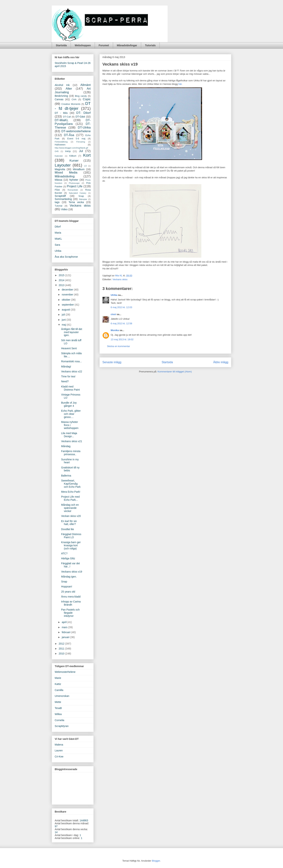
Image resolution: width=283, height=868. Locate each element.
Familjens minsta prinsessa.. (71, 453)
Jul (81, 151)
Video (64, 209)
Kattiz (58, 684)
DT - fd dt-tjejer (73, 106)
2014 (62, 280)
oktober (66, 300)
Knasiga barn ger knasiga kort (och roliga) (71, 545)
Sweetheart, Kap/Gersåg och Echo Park (71, 484)
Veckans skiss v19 (72, 572)
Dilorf (58, 227)
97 (56, 826)
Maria (58, 233)
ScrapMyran (62, 726)
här (180, 84)
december (68, 290)
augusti (66, 310)
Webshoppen (83, 45)
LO (85, 166)
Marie (58, 678)
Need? (65, 381)
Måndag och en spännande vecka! (70, 508)
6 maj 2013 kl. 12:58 (121, 323)
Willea (58, 714)
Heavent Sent (69, 348)
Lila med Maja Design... (69, 435)
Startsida (61, 45)
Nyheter (74, 180)
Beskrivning (61, 96)
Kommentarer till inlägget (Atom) (175, 372)
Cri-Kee (59, 757)
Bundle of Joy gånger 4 (69, 404)
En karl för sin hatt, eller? (69, 523)
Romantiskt (73, 190)
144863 (84, 820)
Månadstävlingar (127, 45)
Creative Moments (71, 104)
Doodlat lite (68, 529)
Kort (87, 155)
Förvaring (81, 142)
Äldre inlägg (221, 362)
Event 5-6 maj (76, 139)
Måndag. (66, 446)
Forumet (104, 45)
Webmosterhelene (65, 672)
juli (64, 315)
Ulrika (114, 295)
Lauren (59, 750)
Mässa (58, 180)
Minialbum (79, 169)
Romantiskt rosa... (71, 361)
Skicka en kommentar (118, 346)
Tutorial (59, 206)
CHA (74, 100)
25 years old (68, 592)
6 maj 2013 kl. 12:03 (121, 307)
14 (56, 832)
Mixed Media (66, 173)
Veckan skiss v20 (71, 516)
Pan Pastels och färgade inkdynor (70, 613)
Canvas (59, 99)
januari (66, 637)
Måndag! (66, 367)
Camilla (59, 690)
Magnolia (60, 169)
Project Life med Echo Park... (70, 498)
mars (65, 627)
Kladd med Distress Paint (70, 388)
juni (64, 320)
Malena (59, 745)
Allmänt (86, 85)
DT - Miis (61, 113)
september (68, 305)
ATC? (64, 553)
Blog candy (81, 96)
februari (66, 632)
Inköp (68, 151)
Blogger (156, 861)
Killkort (73, 156)
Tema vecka (76, 202)
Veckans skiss (120, 279)
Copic (87, 99)
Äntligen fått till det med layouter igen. (72, 332)
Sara (57, 245)
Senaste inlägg (112, 362)
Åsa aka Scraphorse (66, 257)
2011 (62, 649)
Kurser (74, 161)
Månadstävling (65, 176)
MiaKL (58, 239)
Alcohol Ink (62, 85)
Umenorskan (62, 696)
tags (57, 202)
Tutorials (150, 45)
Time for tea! (68, 376)
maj (64, 325)
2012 (62, 644)
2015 (62, 275)
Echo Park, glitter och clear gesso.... (71, 414)
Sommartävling (63, 199)
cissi (113, 314)
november (68, 295)
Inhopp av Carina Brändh (71, 603)
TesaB (58, 708)
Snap (81, 196)
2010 (62, 654)
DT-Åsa (69, 135)
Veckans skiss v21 (72, 441)
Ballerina (66, 476)
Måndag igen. (69, 577)
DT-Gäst (80, 117)
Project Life (75, 186)
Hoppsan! (67, 587)
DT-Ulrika (84, 128)
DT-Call (67, 117)
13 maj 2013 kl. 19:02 (122, 339)
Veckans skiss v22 (72, 371)
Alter (69, 89)
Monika (115, 330)
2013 (62, 285)
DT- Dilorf (84, 113)
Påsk (57, 190)
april (64, 622)
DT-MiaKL (62, 120)
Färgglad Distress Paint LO (71, 536)
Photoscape (74, 183)
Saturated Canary (78, 193)
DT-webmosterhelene (76, 131)
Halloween (60, 145)
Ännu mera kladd (71, 597)
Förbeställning (61, 142)
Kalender (59, 156)
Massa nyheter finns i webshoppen (70, 425)
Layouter (63, 165)
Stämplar (83, 199)
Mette (58, 702)
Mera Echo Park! (71, 492)
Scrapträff (60, 196)
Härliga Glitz (68, 558)
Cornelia (59, 720)
